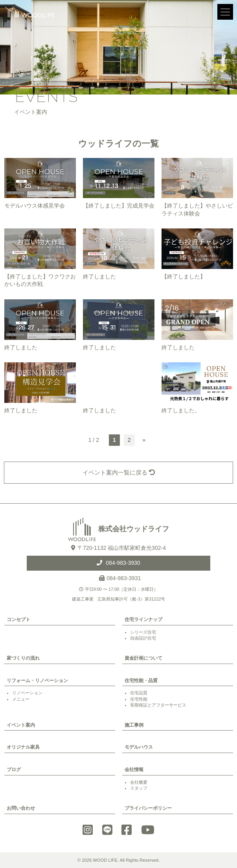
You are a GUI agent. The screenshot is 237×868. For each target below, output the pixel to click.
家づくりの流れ (23, 658)
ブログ (14, 770)
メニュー (21, 699)
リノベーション (27, 693)
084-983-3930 (122, 563)
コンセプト (18, 619)
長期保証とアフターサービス (158, 705)
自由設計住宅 (143, 638)
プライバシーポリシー (148, 808)
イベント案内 (21, 725)
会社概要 (139, 782)
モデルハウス (139, 747)
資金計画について (143, 658)
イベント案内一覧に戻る (119, 472)
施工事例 (134, 725)
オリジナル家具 (23, 747)
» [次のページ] (144, 440)
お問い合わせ (21, 808)
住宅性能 (139, 699)
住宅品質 (139, 693)
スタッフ (139, 788)
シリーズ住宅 (143, 632)
